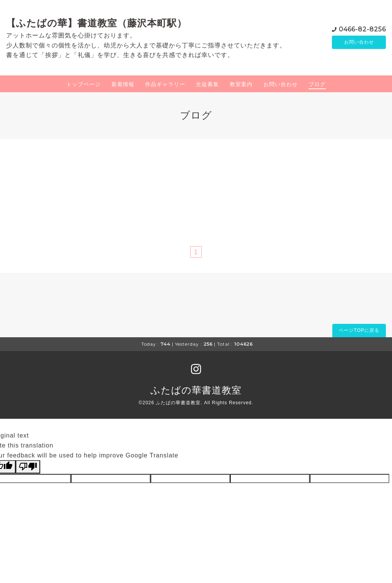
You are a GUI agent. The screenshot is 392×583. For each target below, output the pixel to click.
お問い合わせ (359, 42)
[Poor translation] (28, 467)
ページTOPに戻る (359, 330)
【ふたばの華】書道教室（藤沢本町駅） (96, 23)
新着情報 (123, 84)
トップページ (83, 84)
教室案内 (241, 84)
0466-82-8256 (362, 29)
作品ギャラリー (165, 84)
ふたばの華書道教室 (196, 390)
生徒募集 (207, 84)
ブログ (317, 84)
